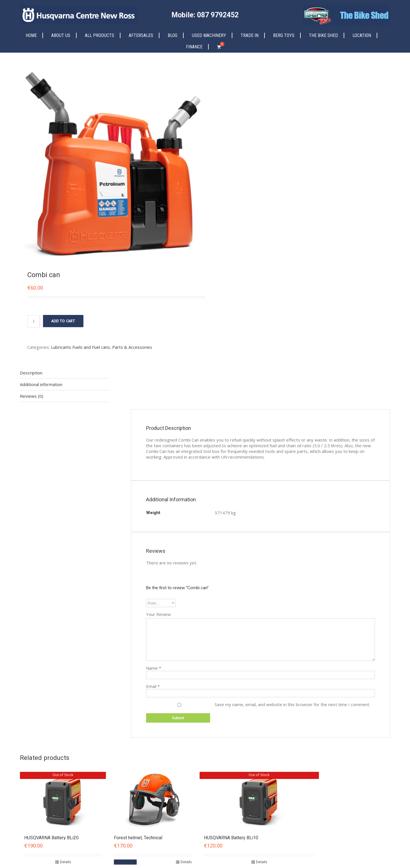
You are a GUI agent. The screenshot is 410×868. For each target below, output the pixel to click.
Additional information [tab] (41, 384)
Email (153, 686)
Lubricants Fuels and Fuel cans (80, 347)
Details (65, 862)
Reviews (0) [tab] (32, 396)
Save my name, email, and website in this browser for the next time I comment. (292, 704)
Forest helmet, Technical (138, 838)
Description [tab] (31, 373)
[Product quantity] (34, 321)
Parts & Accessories (132, 347)
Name (154, 668)
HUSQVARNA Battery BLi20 (51, 838)
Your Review (158, 614)
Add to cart (63, 321)
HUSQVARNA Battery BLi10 (231, 838)
